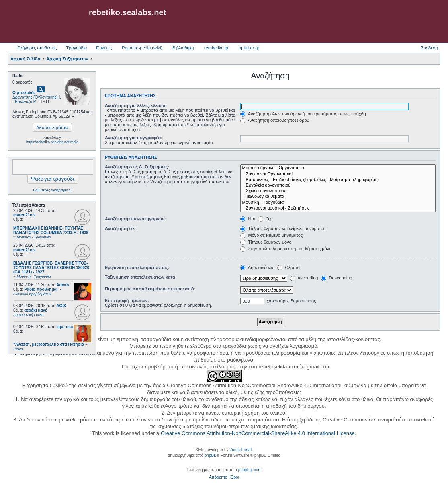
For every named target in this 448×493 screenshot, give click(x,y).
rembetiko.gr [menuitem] (216, 48)
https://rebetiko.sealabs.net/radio (52, 142)
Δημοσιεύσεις (257, 267)
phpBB (211, 455)
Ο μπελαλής (24, 93)
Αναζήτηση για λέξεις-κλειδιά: (136, 105)
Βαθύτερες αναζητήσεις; (52, 190)
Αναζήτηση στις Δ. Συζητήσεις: (137, 167)
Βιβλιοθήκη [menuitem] (183, 48)
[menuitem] (218, 477)
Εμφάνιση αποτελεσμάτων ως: (137, 267)
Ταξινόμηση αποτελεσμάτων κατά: (141, 277)
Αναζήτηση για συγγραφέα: (134, 138)
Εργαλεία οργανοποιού (338, 185)
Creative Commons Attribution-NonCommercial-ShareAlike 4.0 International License (258, 433)
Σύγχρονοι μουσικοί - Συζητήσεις (338, 208)
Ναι (248, 219)
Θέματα (288, 267)
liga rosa (64, 327)
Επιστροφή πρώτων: (127, 300)
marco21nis (25, 215)
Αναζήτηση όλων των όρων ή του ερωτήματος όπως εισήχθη (303, 114)
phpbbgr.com (250, 470)
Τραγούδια (76, 48)
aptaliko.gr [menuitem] (249, 48)
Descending (337, 278)
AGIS (61, 306)
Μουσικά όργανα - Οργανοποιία (338, 168)
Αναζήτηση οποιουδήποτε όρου (275, 120)
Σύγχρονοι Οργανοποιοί (338, 174)
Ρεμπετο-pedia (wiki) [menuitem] (142, 48)
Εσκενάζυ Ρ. (26, 102)
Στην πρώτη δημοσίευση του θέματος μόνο (286, 249)
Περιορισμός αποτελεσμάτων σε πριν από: (150, 289)
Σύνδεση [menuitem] (430, 48)
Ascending (304, 278)
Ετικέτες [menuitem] (104, 48)
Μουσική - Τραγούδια (338, 203)
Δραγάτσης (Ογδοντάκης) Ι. (37, 97)
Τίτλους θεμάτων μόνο (266, 242)
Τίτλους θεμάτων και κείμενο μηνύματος (283, 228)
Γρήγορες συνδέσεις (37, 48)
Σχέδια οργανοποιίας (338, 191)
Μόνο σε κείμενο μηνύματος (271, 235)
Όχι (265, 219)
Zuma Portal (240, 450)
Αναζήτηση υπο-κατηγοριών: (135, 219)
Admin (62, 285)
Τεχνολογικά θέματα (338, 197)
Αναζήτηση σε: (120, 228)
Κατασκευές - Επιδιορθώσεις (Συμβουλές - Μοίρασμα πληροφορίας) (338, 180)
